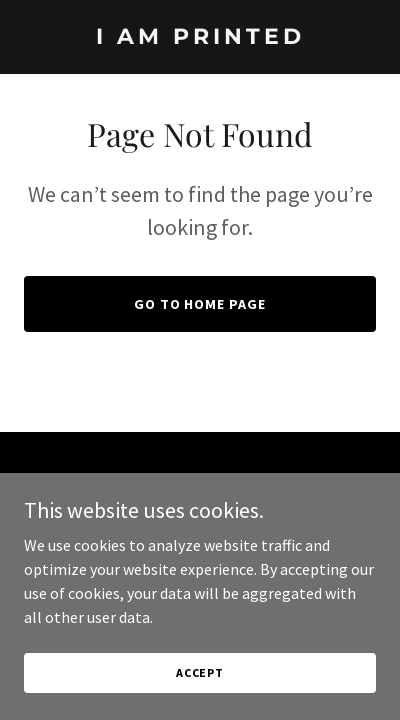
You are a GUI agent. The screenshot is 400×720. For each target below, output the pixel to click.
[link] (200, 38)
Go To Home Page (200, 304)
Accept (200, 672)
